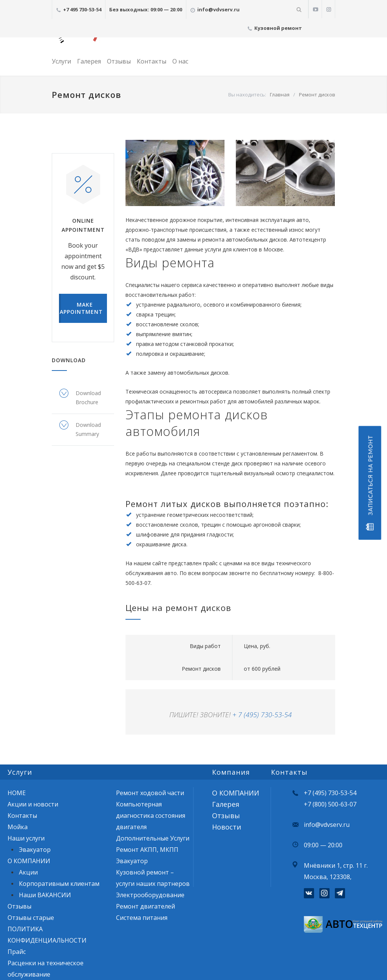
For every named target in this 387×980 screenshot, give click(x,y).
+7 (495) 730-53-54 (330, 793)
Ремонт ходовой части (150, 793)
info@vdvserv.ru (327, 825)
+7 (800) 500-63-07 (330, 804)
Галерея (89, 61)
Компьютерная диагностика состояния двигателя (151, 816)
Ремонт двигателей (146, 906)
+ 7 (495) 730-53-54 (262, 715)
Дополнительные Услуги (153, 838)
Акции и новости (33, 804)
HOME (17, 793)
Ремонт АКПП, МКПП (147, 850)
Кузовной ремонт (278, 28)
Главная (280, 95)
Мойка (18, 827)
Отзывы (119, 61)
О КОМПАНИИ (29, 861)
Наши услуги (26, 838)
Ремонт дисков (317, 95)
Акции (28, 872)
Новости (227, 827)
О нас (180, 61)
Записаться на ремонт (370, 483)
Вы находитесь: (247, 95)
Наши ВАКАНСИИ (45, 895)
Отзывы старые (31, 918)
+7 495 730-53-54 (82, 9)
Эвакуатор (35, 850)
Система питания (142, 918)
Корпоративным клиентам (59, 884)
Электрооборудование (150, 895)
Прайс (17, 952)
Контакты (152, 61)
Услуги (61, 61)
